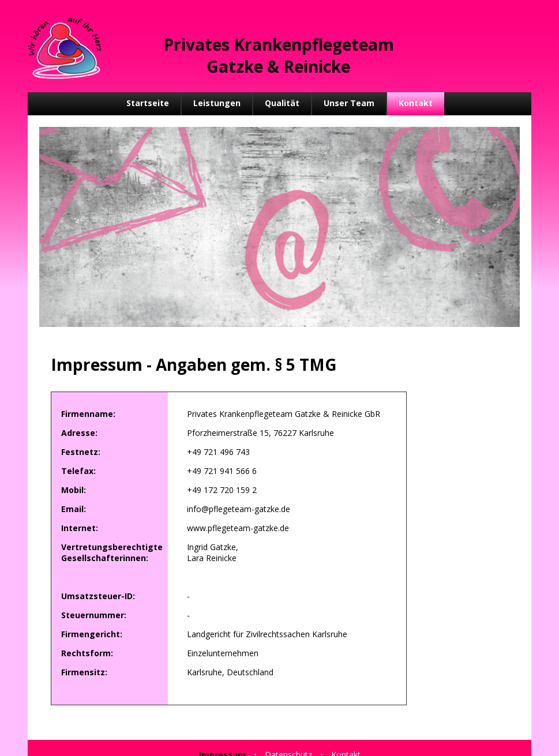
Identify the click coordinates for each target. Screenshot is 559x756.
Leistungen (217, 103)
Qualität (282, 103)
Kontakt (416, 103)
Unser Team (349, 103)
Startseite (148, 103)
